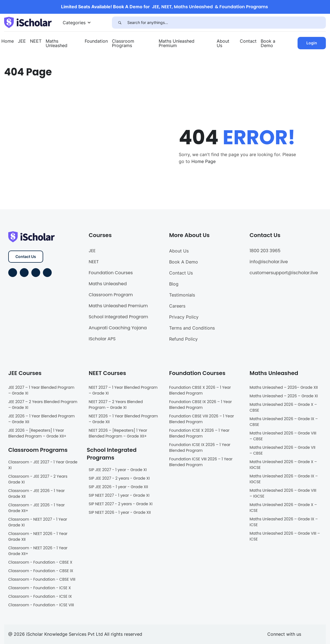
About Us (223, 43)
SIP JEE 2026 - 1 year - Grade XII (119, 487)
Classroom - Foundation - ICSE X (40, 588)
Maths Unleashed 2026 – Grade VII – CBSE (283, 450)
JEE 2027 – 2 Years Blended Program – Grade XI (43, 405)
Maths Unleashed (57, 43)
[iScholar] (28, 22)
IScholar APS (102, 339)
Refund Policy (183, 339)
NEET (36, 41)
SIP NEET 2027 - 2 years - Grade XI (121, 504)
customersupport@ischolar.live (284, 273)
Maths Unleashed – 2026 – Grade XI (284, 396)
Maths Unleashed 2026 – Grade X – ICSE (283, 508)
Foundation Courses (111, 273)
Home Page (204, 161)
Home (8, 41)
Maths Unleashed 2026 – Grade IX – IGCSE (284, 479)
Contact (248, 41)
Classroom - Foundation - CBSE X (40, 562)
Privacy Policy (184, 317)
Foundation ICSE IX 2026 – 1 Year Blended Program (200, 448)
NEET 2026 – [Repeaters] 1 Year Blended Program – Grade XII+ (118, 433)
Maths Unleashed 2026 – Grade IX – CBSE (284, 422)
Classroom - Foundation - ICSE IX (40, 596)
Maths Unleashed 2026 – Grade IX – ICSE (284, 522)
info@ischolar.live (269, 262)
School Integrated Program (119, 317)
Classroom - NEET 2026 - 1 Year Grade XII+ (38, 551)
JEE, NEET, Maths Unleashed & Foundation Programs (210, 7)
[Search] (120, 23)
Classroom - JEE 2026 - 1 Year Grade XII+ (36, 508)
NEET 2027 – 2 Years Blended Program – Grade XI (116, 405)
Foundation (96, 41)
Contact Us (26, 256)
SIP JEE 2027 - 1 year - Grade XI (118, 470)
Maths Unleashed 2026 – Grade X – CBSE (283, 407)
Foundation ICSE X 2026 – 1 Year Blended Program (199, 433)
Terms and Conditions (192, 328)
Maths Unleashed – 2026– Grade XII (284, 387)
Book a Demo (268, 43)
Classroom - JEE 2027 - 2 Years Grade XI (38, 479)
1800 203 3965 (265, 251)
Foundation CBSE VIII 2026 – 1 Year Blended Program (202, 419)
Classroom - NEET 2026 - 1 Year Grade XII (38, 536)
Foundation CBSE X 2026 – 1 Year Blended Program (200, 390)
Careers (177, 306)
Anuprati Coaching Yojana (118, 328)
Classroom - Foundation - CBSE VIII (42, 579)
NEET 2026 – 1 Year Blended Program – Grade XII (123, 419)
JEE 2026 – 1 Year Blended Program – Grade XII (42, 419)
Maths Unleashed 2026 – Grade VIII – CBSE (283, 436)
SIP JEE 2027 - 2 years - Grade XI (119, 478)
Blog (174, 284)
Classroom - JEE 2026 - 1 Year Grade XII (36, 494)
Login (312, 43)
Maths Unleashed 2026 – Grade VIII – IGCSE (283, 493)
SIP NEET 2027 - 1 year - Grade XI (119, 495)
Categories (74, 23)
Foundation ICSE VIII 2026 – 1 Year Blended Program (201, 462)
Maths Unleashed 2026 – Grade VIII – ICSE (285, 536)
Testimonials (182, 295)
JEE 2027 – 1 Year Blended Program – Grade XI (41, 390)
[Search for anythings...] (227, 23)
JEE (22, 41)
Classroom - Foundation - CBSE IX (41, 571)
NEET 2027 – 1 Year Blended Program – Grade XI (123, 390)
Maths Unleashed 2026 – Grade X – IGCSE (283, 465)
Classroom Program (111, 295)
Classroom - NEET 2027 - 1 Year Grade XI (38, 522)
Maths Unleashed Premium (177, 43)
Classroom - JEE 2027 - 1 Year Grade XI (43, 465)
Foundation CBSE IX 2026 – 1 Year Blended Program (200, 405)
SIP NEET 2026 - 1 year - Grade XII (120, 512)
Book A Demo (184, 262)
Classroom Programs (123, 43)
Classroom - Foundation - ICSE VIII (41, 605)
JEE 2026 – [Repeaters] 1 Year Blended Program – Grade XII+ (37, 433)
